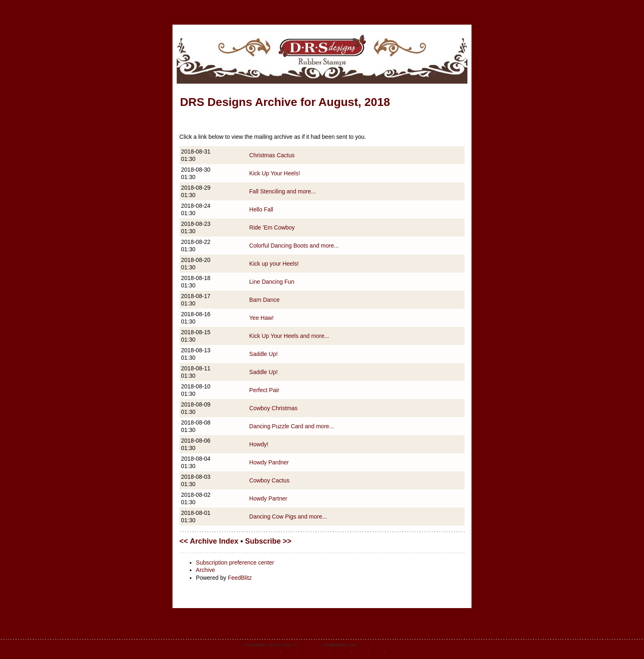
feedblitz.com (310, 645)
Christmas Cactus (272, 155)
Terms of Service (387, 645)
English (253, 652)
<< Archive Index (209, 541)
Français (290, 652)
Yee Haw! (261, 318)
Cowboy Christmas (273, 408)
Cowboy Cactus (269, 480)
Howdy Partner (268, 498)
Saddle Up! (263, 354)
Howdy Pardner (269, 462)
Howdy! (259, 444)
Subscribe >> (268, 541)
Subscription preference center (235, 563)
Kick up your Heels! (274, 264)
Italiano (322, 652)
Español (306, 652)
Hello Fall (261, 209)
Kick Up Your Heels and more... (289, 336)
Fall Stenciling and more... (283, 191)
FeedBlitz (240, 578)
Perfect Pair (264, 390)
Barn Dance (264, 300)
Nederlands (340, 652)
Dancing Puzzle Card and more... (292, 426)
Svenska (360, 652)
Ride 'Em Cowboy (272, 227)
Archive (206, 570)
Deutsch (377, 652)
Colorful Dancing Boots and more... (294, 246)
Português (271, 652)
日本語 (392, 652)
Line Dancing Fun (272, 282)
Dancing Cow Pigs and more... (288, 517)
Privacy (364, 645)
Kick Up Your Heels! (275, 173)
